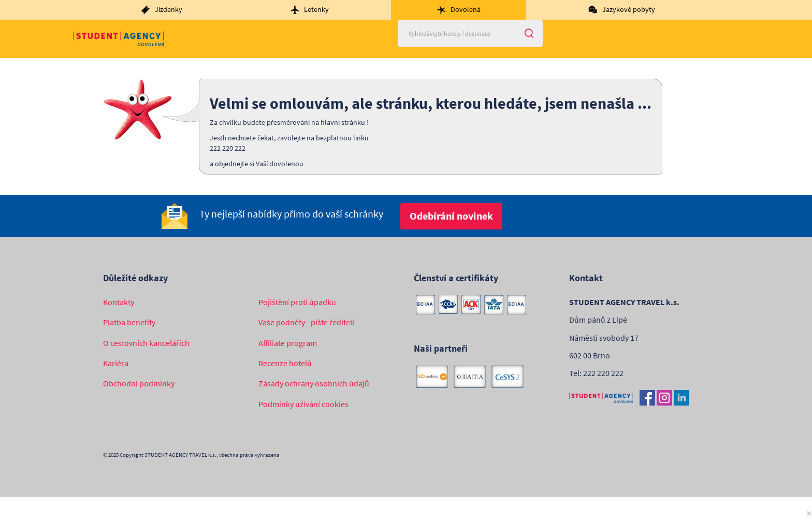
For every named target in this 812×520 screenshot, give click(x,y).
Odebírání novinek (451, 216)
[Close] (809, 513)
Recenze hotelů (285, 363)
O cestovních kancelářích (146, 343)
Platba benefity (129, 322)
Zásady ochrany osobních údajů (314, 383)
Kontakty (119, 302)
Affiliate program (288, 343)
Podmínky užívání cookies (303, 404)
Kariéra (116, 363)
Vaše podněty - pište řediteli (306, 322)
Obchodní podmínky (139, 383)
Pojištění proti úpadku (297, 302)
